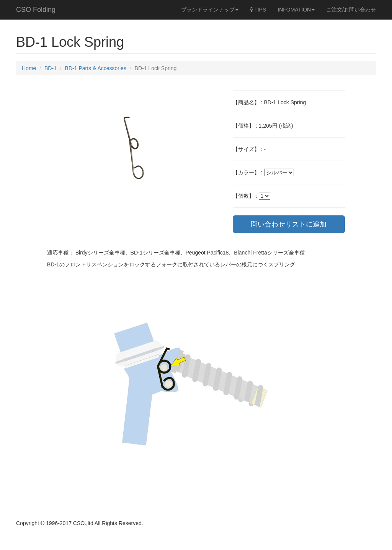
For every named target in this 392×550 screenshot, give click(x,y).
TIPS (258, 10)
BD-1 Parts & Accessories (96, 68)
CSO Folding (36, 10)
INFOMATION (296, 10)
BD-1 (51, 68)
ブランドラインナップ (210, 10)
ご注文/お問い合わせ (351, 10)
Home (29, 68)
